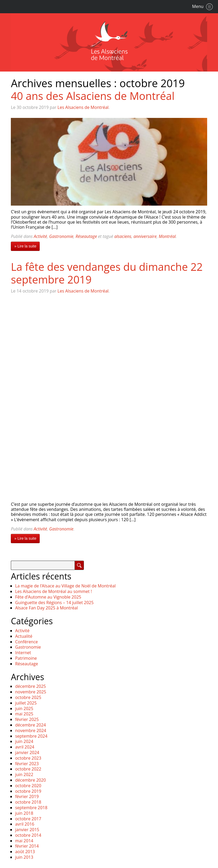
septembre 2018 (31, 808)
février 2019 (27, 796)
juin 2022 (24, 774)
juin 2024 (24, 741)
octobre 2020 (28, 786)
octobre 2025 (28, 697)
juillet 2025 (26, 703)
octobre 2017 (28, 819)
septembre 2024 (31, 736)
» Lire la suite (25, 246)
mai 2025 (24, 714)
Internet (23, 653)
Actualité (24, 636)
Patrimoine (26, 658)
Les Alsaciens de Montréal (83, 107)
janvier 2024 (27, 752)
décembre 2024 (30, 725)
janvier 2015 (27, 830)
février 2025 (27, 719)
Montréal (167, 236)
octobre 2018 (28, 802)
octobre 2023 (28, 758)
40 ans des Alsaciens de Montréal (93, 96)
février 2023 (27, 764)
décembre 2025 (30, 686)
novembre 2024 (31, 730)
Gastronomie (61, 236)
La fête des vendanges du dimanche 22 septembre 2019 (107, 273)
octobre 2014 (28, 835)
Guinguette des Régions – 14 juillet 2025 (54, 603)
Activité (40, 236)
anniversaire (145, 236)
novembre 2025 (31, 692)
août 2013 (25, 852)
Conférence (26, 642)
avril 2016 (25, 824)
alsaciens (123, 236)
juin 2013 (24, 857)
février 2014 (27, 846)
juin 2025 (24, 708)
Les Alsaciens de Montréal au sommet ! (53, 591)
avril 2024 (25, 747)
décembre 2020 (30, 780)
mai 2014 (24, 841)
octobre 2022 (28, 769)
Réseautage (86, 236)
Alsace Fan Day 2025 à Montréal (46, 608)
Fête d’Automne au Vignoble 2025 (48, 597)
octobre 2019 (28, 791)
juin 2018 (24, 813)
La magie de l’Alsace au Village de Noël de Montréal (65, 586)
